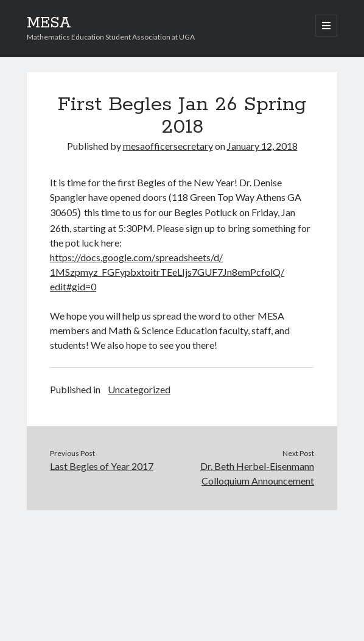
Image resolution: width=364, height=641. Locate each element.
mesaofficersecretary (168, 146)
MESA (49, 23)
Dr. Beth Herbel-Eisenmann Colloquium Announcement (257, 473)
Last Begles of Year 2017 (102, 466)
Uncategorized (139, 389)
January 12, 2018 (262, 146)
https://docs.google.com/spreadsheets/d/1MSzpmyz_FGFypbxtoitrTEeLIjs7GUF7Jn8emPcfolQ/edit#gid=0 (167, 272)
